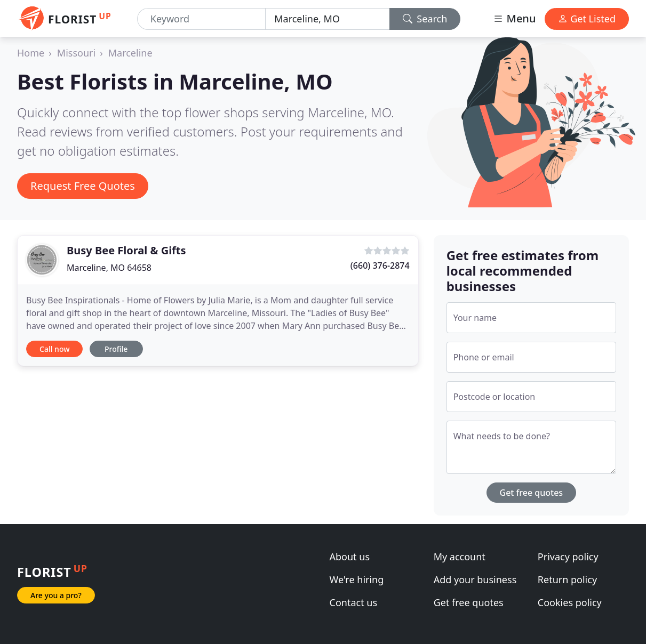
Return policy (567, 579)
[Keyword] (201, 19)
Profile (116, 349)
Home (31, 53)
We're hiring (357, 579)
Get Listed (587, 19)
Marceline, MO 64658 (109, 268)
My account (460, 557)
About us (350, 557)
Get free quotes (532, 493)
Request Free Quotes (83, 186)
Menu (514, 18)
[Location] (327, 19)
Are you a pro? (56, 595)
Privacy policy (568, 557)
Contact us (354, 602)
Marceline (130, 53)
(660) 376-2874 (380, 265)
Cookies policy (570, 602)
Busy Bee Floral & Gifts (126, 250)
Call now (54, 349)
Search (425, 19)
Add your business (475, 579)
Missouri (76, 53)
